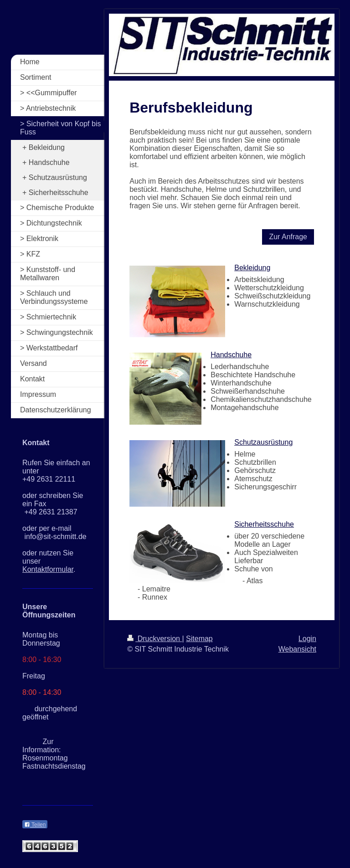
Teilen (35, 825)
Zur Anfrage (288, 237)
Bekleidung (252, 268)
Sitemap (199, 639)
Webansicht (297, 649)
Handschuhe (231, 355)
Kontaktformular (48, 569)
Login (307, 639)
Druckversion (154, 639)
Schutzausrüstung (263, 442)
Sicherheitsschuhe (264, 524)
